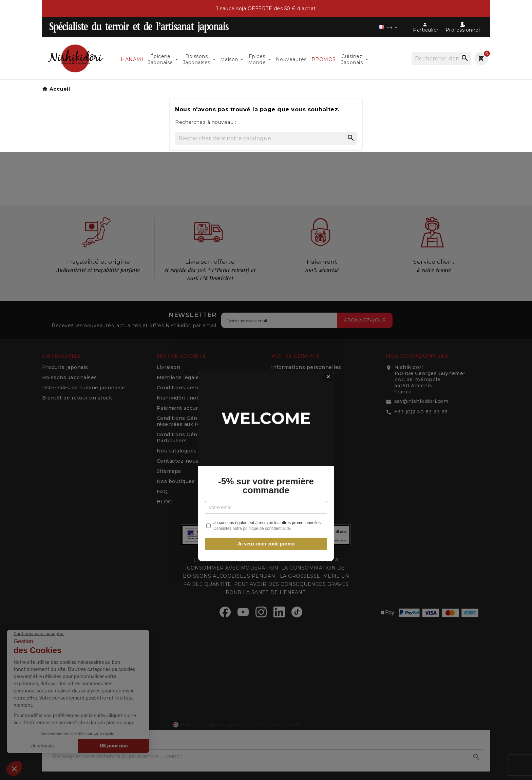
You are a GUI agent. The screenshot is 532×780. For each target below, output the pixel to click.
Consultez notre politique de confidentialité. (252, 452)
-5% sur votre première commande (266, 410)
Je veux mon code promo (266, 468)
